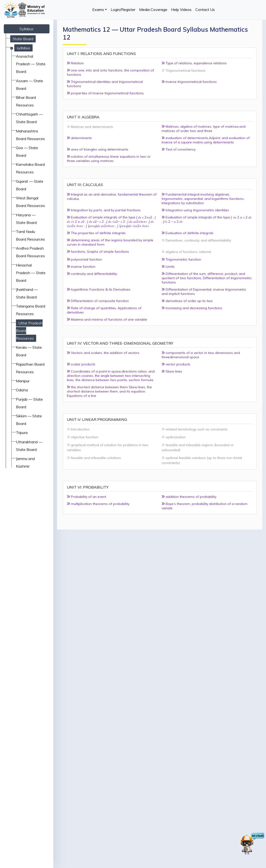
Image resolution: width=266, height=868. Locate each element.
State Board (23, 39)
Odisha (22, 390)
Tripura (22, 433)
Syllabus (27, 29)
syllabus (23, 48)
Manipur (23, 381)
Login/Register (123, 10)
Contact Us (205, 10)
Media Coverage (153, 10)
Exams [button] (98, 10)
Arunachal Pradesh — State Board (31, 64)
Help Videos (181, 10)
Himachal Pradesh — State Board (31, 273)
